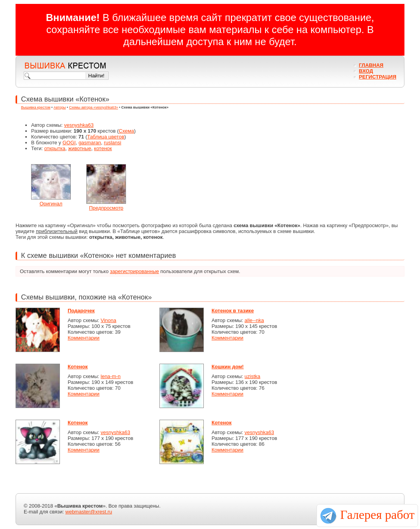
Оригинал (51, 204)
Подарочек (81, 311)
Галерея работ (377, 515)
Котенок (78, 367)
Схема (126, 131)
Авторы (60, 107)
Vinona (108, 320)
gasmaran (90, 143)
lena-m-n (111, 376)
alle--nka (254, 320)
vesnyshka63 (79, 125)
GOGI (69, 143)
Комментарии (84, 338)
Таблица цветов (106, 137)
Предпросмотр (106, 208)
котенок (103, 148)
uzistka (252, 376)
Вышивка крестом (36, 107)
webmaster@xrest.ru (89, 512)
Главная (371, 65)
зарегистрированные (135, 271)
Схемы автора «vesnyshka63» (94, 107)
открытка (55, 148)
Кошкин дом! (228, 367)
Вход (366, 71)
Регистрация (378, 77)
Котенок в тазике (233, 311)
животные (80, 148)
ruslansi (113, 143)
